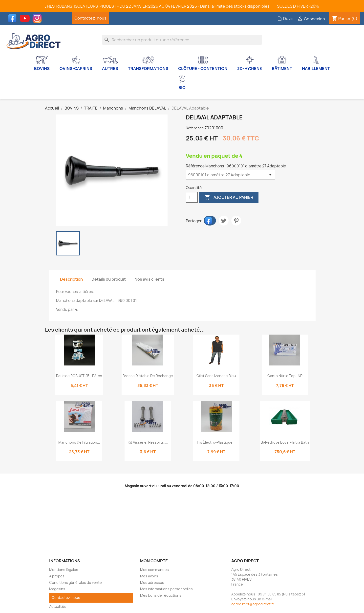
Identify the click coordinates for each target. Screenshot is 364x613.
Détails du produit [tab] (109, 279)
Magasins (57, 589)
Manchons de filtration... (79, 442)
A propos (57, 576)
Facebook (14, 18)
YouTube (26, 18)
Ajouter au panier (229, 197)
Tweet (224, 221)
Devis (285, 19)
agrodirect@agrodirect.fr (253, 604)
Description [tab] (71, 279)
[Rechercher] (182, 40)
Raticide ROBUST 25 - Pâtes (79, 376)
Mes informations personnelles (166, 589)
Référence (195, 128)
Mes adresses (152, 582)
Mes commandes (154, 570)
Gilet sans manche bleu (216, 376)
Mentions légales (64, 570)
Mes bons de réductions (161, 595)
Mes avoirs (149, 576)
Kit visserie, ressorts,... (148, 442)
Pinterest (236, 221)
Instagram (38, 18)
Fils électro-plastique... (216, 442)
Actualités (58, 606)
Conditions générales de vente (75, 582)
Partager (210, 221)
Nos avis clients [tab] (149, 279)
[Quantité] (192, 197)
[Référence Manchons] (230, 175)
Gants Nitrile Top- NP (285, 376)
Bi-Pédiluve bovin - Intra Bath (285, 442)
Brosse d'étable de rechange (148, 376)
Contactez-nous (90, 18)
